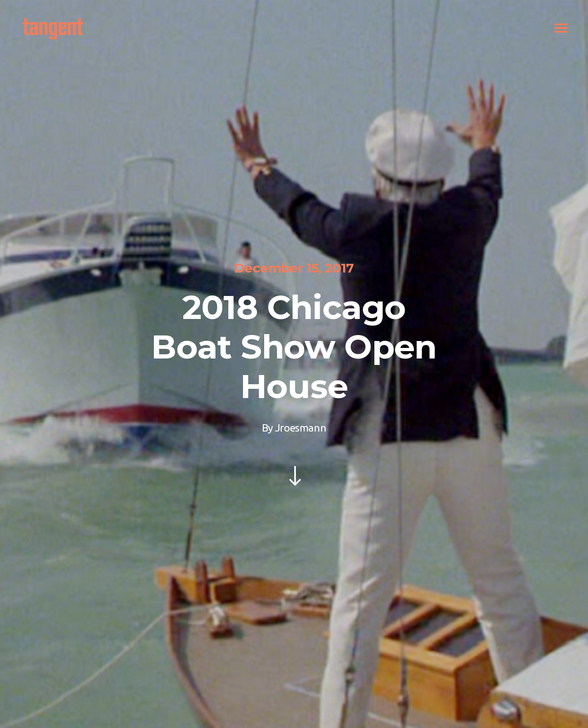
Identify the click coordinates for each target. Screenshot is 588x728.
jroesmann (301, 428)
